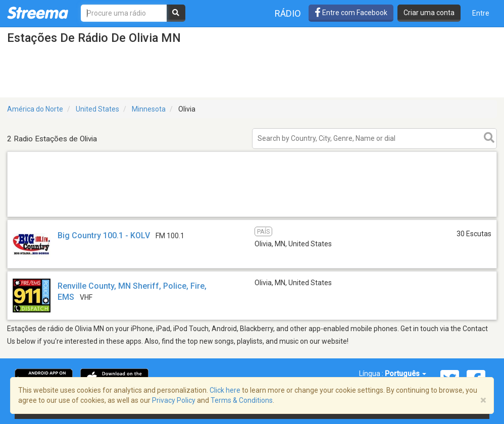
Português (406, 374)
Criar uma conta (429, 13)
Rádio (288, 13)
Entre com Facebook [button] (351, 13)
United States (97, 109)
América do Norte (35, 109)
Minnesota (149, 109)
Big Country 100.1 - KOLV (104, 235)
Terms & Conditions (242, 400)
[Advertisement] (252, 216)
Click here (225, 390)
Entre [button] (481, 13)
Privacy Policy (174, 400)
